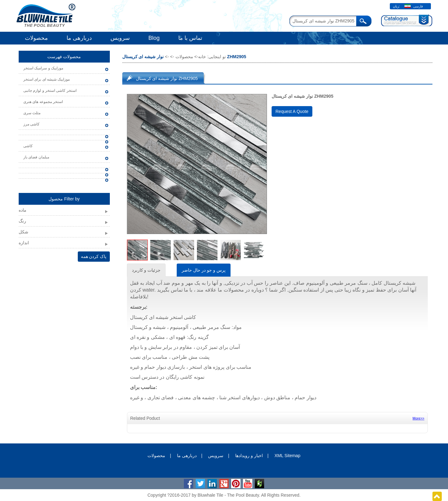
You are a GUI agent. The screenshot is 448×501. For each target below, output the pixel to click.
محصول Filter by (64, 199)
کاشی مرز (31, 124)
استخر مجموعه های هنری (43, 102)
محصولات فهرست (64, 57)
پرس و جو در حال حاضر (203, 270)
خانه (202, 57)
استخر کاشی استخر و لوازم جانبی (50, 91)
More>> (418, 418)
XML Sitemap (287, 456)
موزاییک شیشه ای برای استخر (47, 79)
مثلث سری (32, 113)
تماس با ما (190, 38)
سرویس (120, 38)
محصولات (36, 38)
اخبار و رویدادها (249, 456)
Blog (154, 38)
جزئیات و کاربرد (146, 270)
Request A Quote (292, 111)
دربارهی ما (79, 38)
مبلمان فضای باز (36, 157)
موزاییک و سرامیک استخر (43, 68)
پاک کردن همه (94, 256)
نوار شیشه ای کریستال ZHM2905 (167, 78)
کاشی (28, 146)
